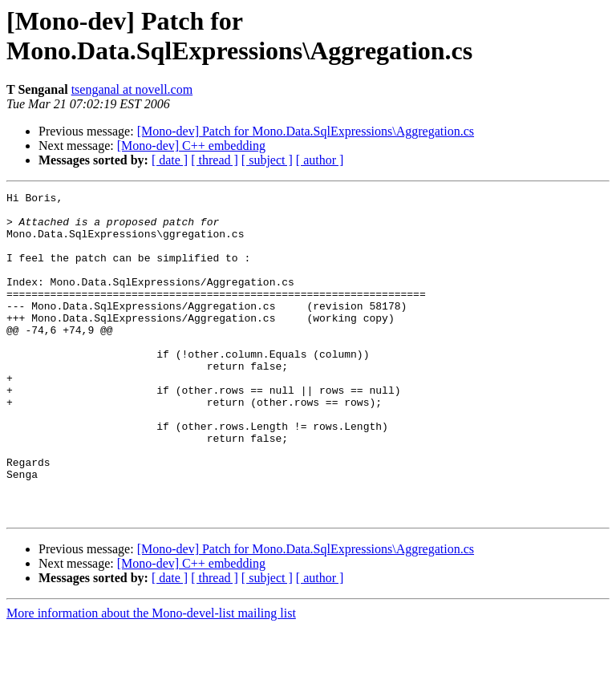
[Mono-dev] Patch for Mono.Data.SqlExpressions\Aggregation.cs (306, 131)
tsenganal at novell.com (132, 89)
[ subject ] (267, 160)
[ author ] (320, 160)
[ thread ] (215, 160)
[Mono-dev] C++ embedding (191, 146)
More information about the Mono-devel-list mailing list (151, 678)
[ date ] (170, 160)
